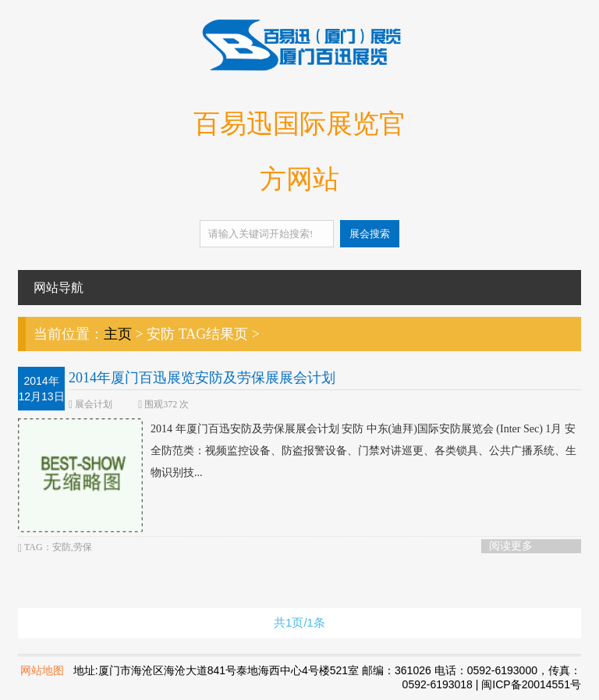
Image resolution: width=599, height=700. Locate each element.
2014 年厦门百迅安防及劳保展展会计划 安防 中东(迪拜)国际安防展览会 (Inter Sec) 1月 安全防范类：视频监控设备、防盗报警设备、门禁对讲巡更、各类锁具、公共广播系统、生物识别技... (297, 451)
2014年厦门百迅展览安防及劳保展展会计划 (202, 378)
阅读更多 (511, 546)
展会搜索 (370, 234)
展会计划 (94, 404)
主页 (118, 334)
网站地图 (42, 670)
